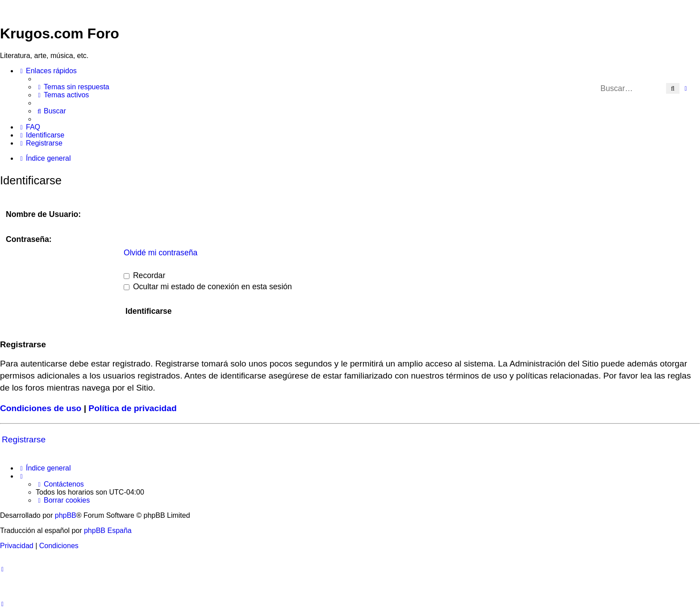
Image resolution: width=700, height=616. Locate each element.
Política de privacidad (132, 408)
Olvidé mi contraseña (160, 253)
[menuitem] (73, 87)
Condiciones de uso (41, 408)
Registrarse (24, 439)
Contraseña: (29, 239)
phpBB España (108, 531)
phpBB (66, 515)
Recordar (144, 275)
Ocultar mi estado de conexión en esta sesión (208, 287)
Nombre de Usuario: (43, 214)
